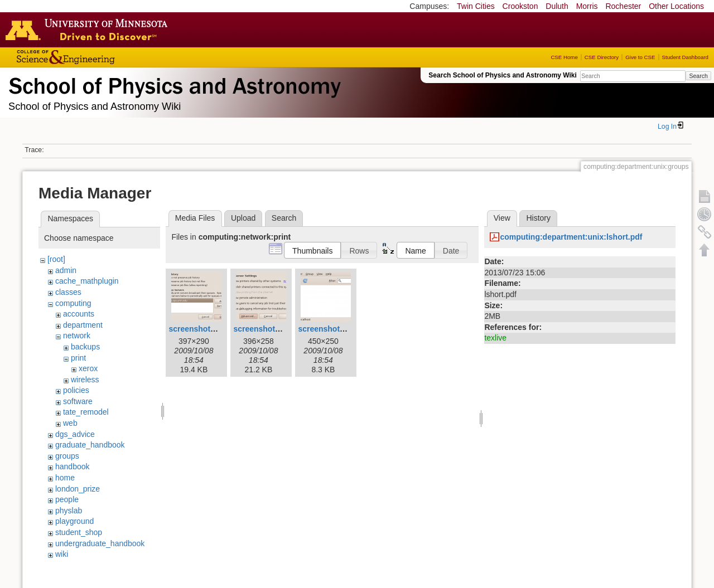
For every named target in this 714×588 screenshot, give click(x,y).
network (77, 336)
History (538, 218)
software (78, 401)
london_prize (78, 489)
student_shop (79, 532)
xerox (88, 368)
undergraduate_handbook (100, 543)
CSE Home (564, 57)
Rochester (623, 6)
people (67, 499)
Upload (243, 218)
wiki (62, 554)
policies (76, 390)
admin (66, 270)
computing (73, 303)
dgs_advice (75, 434)
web (70, 423)
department (83, 325)
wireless (85, 380)
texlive (495, 338)
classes (68, 292)
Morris (587, 6)
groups (67, 456)
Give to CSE (640, 57)
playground (74, 521)
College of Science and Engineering (100, 57)
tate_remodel (86, 412)
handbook (73, 466)
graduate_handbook (90, 445)
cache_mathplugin (87, 281)
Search (698, 76)
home (65, 478)
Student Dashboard (685, 57)
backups (85, 347)
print (78, 358)
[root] (56, 259)
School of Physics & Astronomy (173, 84)
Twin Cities (476, 6)
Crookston (520, 6)
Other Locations (676, 6)
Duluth (557, 6)
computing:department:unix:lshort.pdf (571, 237)
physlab (69, 511)
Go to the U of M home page (89, 30)
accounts (79, 314)
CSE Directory (602, 57)
